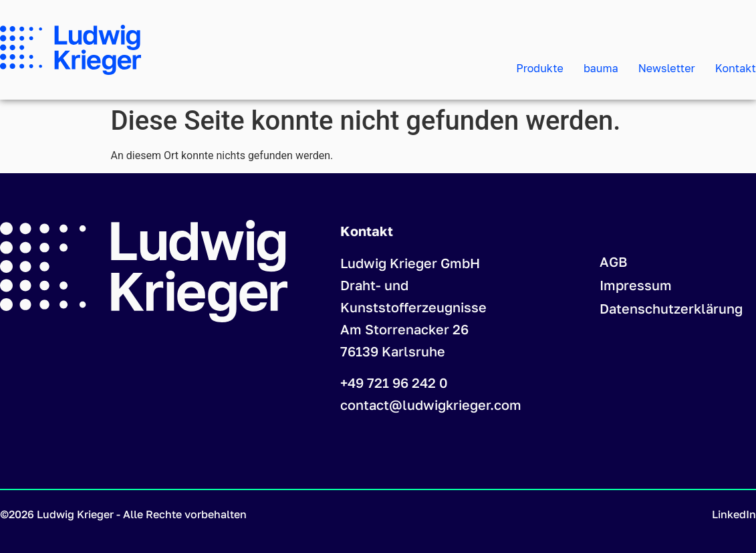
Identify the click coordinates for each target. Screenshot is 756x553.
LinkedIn (734, 514)
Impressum (636, 285)
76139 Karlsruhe (393, 351)
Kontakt (736, 68)
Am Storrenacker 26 (404, 329)
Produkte (540, 68)
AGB (614, 261)
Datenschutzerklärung (671, 308)
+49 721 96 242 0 (394, 382)
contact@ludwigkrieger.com (431, 405)
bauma (601, 68)
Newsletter (667, 68)
